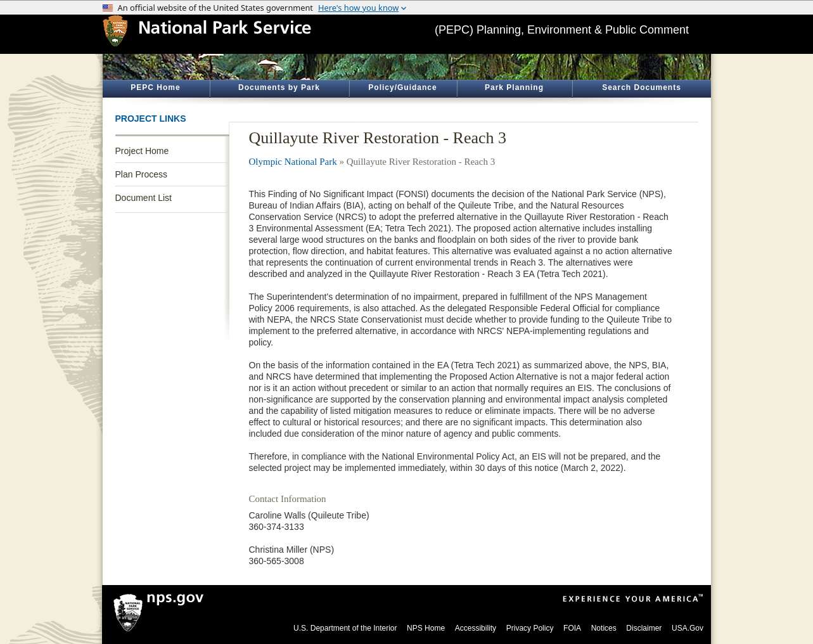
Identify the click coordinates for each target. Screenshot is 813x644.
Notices (604, 628)
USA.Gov (688, 628)
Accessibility (476, 628)
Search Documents (642, 87)
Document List (144, 198)
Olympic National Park (293, 162)
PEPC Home (155, 87)
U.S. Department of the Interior (345, 628)
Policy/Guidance (402, 87)
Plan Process (141, 174)
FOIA (572, 628)
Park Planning (514, 87)
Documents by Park (279, 87)
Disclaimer (644, 628)
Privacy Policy (530, 628)
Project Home (142, 151)
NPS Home (426, 628)
